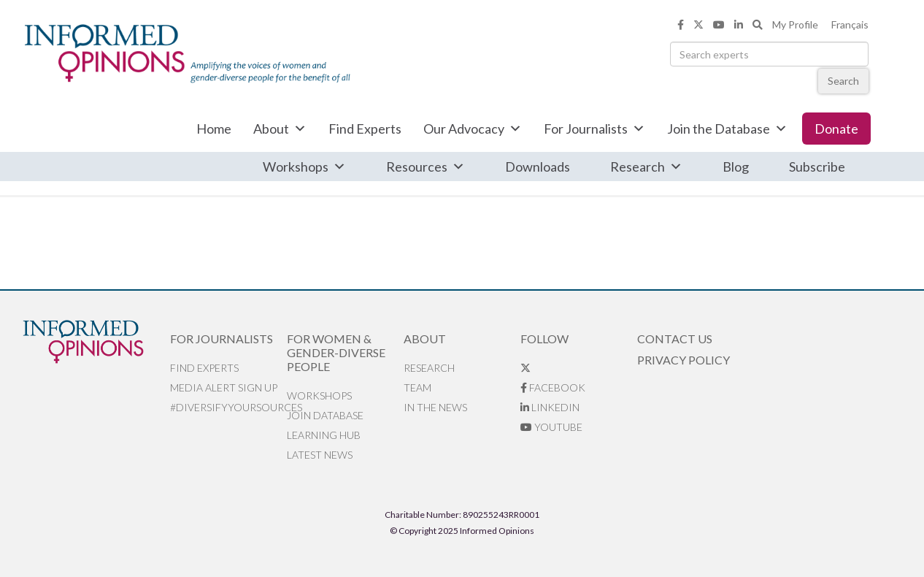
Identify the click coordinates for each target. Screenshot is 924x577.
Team (417, 387)
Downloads (538, 167)
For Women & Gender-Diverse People (336, 352)
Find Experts (365, 129)
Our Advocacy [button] (473, 129)
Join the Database (727, 129)
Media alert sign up (224, 387)
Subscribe (817, 167)
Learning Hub (324, 435)
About (280, 129)
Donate (836, 129)
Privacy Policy (684, 360)
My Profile (795, 24)
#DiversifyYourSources (228, 407)
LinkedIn (550, 407)
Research (646, 167)
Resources (426, 167)
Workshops (304, 167)
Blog (736, 167)
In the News (435, 407)
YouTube (551, 427)
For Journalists (594, 129)
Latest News (320, 455)
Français (850, 24)
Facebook (553, 387)
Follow (544, 339)
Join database (325, 415)
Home (214, 129)
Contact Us (675, 339)
